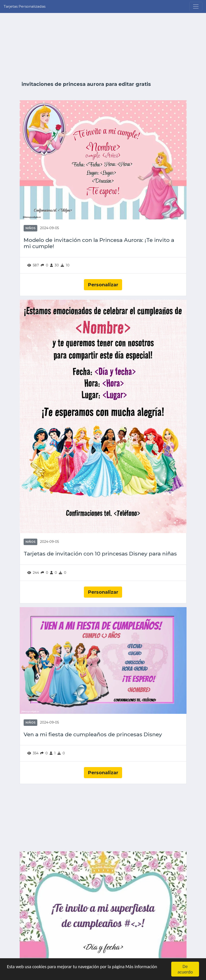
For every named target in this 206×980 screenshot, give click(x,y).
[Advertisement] (103, 47)
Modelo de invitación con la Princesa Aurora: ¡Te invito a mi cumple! (99, 243)
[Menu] (196, 6)
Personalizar (103, 285)
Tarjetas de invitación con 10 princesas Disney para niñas (100, 554)
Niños (30, 228)
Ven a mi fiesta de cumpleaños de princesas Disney (93, 735)
